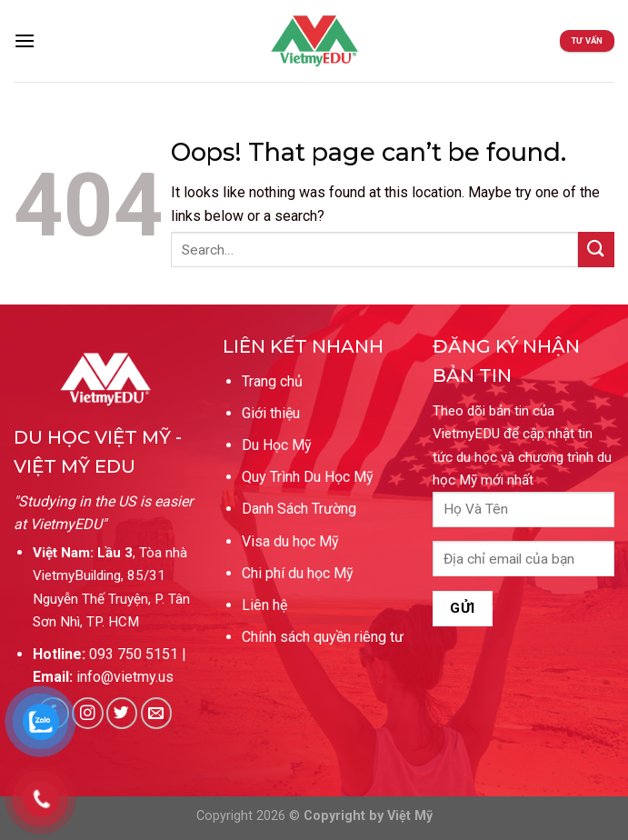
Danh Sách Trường (299, 509)
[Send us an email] (157, 713)
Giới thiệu (271, 413)
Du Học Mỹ (277, 445)
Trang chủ (272, 381)
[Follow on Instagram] (88, 713)
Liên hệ (264, 605)
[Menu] (25, 40)
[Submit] (596, 250)
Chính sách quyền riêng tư (323, 637)
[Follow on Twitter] (122, 713)
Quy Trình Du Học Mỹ (308, 477)
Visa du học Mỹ (290, 541)
